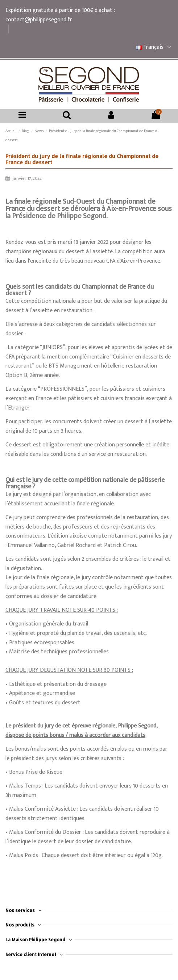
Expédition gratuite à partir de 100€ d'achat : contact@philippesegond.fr (60, 15)
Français (154, 47)
